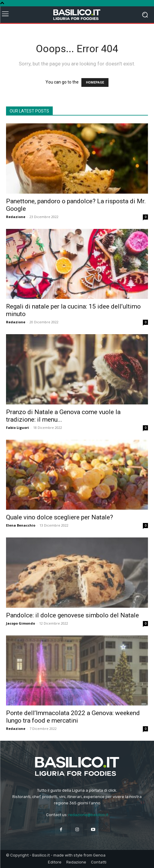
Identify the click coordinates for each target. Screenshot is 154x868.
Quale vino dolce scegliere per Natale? (60, 517)
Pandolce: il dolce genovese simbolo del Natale (72, 615)
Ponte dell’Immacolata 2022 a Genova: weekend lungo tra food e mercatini (73, 717)
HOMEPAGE (95, 82)
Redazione (16, 217)
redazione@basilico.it (88, 815)
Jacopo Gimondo (20, 623)
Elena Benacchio (21, 525)
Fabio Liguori (17, 428)
